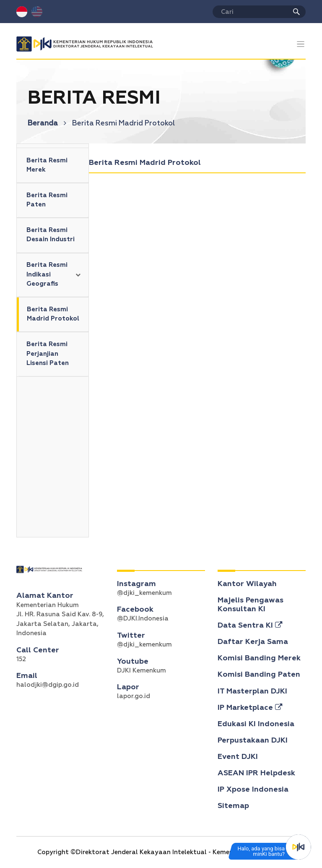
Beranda (47, 124)
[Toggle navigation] (301, 44)
